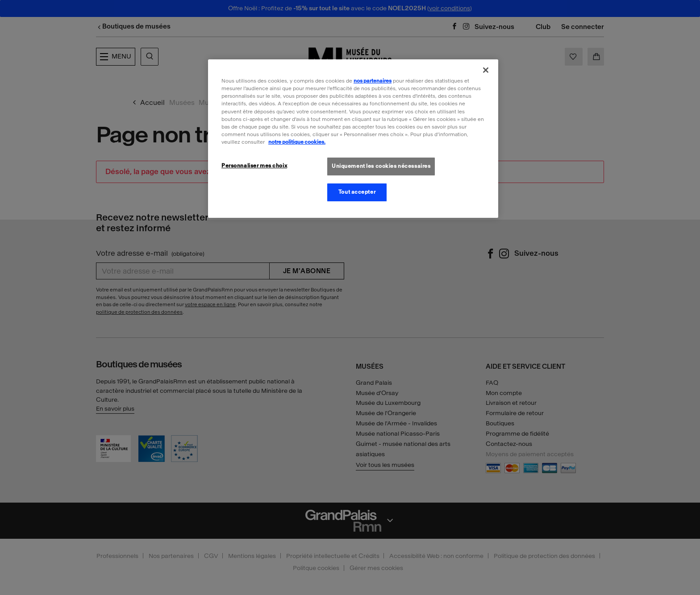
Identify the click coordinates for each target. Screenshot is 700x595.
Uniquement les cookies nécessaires (381, 166)
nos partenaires (373, 81)
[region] (353, 138)
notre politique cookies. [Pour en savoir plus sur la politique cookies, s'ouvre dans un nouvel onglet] (297, 142)
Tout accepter (357, 192)
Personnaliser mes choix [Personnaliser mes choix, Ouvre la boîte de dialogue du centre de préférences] (254, 166)
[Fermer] (486, 70)
